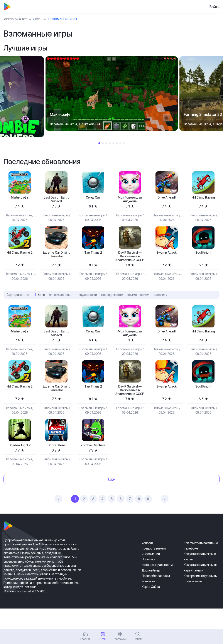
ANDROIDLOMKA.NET (18, 19)
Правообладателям (156, 596)
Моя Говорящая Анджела (130, 200)
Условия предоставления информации (154, 569)
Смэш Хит (93, 198)
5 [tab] (113, 143)
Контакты (149, 601)
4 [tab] (110, 143)
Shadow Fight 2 (20, 465)
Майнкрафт (20, 198)
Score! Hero (56, 465)
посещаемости (112, 304)
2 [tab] (103, 143)
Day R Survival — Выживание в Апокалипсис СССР (130, 262)
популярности (87, 304)
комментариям (138, 304)
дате (41, 304)
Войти (215, 7)
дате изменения (61, 304)
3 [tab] (106, 143)
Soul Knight (203, 255)
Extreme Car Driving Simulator (56, 257)
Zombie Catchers (93, 465)
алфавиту (160, 304)
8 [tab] (124, 143)
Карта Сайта (151, 607)
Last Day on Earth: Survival (56, 200)
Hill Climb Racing (203, 198)
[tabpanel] (112, 94)
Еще (111, 499)
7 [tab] (120, 143)
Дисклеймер (151, 591)
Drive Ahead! (166, 198)
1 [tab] (99, 143)
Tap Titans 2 (93, 255)
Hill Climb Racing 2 (20, 257)
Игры (43, 19)
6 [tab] (117, 143)
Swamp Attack (167, 255)
